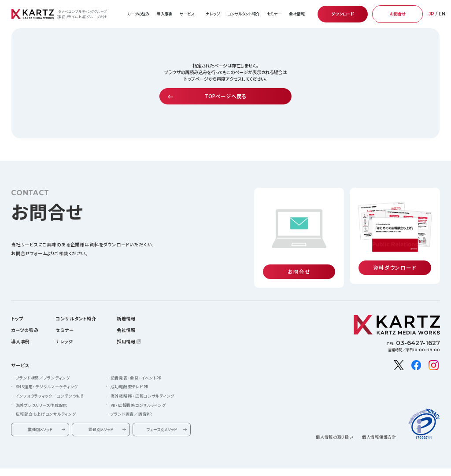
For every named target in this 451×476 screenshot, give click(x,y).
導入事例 (165, 14)
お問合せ (397, 14)
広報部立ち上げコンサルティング (46, 403)
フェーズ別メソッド (162, 419)
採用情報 (126, 331)
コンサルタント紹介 (244, 14)
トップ (17, 308)
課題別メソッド (101, 419)
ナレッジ (213, 14)
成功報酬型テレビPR (129, 377)
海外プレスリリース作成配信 (42, 395)
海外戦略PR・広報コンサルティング (142, 385)
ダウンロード (343, 14)
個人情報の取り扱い (334, 427)
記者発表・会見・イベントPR (136, 367)
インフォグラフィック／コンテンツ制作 (50, 385)
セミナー (274, 14)
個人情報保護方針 (379, 427)
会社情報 (126, 319)
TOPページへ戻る (226, 96)
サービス (20, 355)
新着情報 (126, 308)
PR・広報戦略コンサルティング (138, 395)
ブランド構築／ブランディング (43, 367)
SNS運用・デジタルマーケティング (47, 377)
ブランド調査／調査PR (131, 403)
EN (442, 14)
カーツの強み (138, 14)
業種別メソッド (40, 419)
